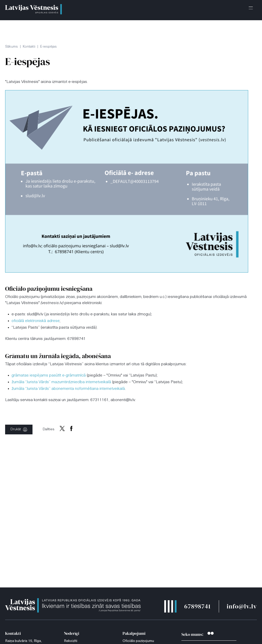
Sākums (12, 47)
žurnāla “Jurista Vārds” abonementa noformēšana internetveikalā (68, 389)
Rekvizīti (71, 641)
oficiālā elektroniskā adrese (36, 321)
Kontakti (29, 47)
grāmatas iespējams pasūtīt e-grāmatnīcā (49, 375)
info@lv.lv (242, 606)
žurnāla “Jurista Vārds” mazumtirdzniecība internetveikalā (61, 382)
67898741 (197, 606)
